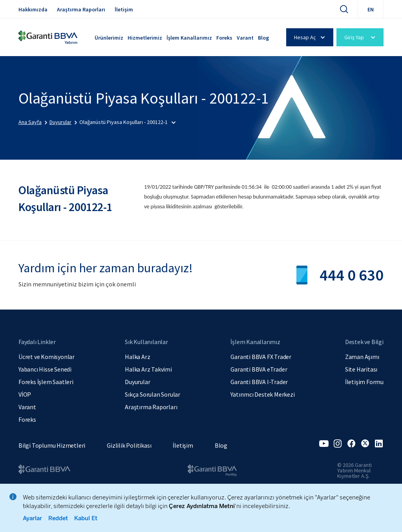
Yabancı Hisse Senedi (45, 369)
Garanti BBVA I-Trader (259, 382)
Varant (245, 38)
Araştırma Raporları (81, 9)
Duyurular (137, 382)
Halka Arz (137, 357)
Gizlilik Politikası (129, 445)
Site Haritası (361, 369)
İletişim (124, 9)
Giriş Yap (361, 37)
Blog (263, 38)
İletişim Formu (364, 382)
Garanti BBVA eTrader (259, 369)
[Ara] (344, 9)
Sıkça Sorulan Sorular (153, 394)
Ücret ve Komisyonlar (47, 357)
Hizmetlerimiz (145, 38)
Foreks (224, 38)
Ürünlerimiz (109, 38)
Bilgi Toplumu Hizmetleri (52, 445)
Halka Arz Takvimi (148, 369)
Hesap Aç (311, 37)
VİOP (25, 394)
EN (371, 9)
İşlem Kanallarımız (189, 38)
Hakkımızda (33, 9)
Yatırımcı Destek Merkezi (262, 394)
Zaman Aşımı (362, 357)
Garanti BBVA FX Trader (261, 357)
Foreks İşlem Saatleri (46, 382)
